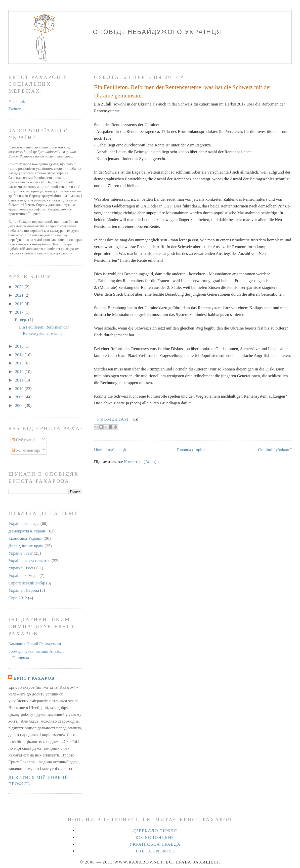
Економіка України (25, 538)
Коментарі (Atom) (140, 462)
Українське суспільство (29, 561)
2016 (20, 346)
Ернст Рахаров (34, 678)
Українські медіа (23, 576)
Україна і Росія (22, 568)
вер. (24, 320)
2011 (20, 380)
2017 (20, 312)
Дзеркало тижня (155, 831)
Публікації (23, 440)
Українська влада (24, 524)
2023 (20, 287)
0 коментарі (113, 419)
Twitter (14, 109)
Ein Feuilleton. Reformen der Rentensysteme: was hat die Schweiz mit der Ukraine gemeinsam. (183, 91)
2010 (20, 389)
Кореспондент (155, 837)
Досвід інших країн (26, 546)
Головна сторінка (192, 450)
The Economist (155, 851)
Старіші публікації (275, 450)
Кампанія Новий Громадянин (35, 644)
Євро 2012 (18, 598)
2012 (20, 372)
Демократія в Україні (27, 531)
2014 (20, 355)
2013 (20, 363)
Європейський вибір (27, 583)
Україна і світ (20, 553)
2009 (20, 397)
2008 (20, 405)
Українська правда (155, 844)
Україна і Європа (24, 590)
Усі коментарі (26, 450)
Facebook (17, 102)
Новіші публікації (110, 450)
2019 (20, 304)
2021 (20, 295)
